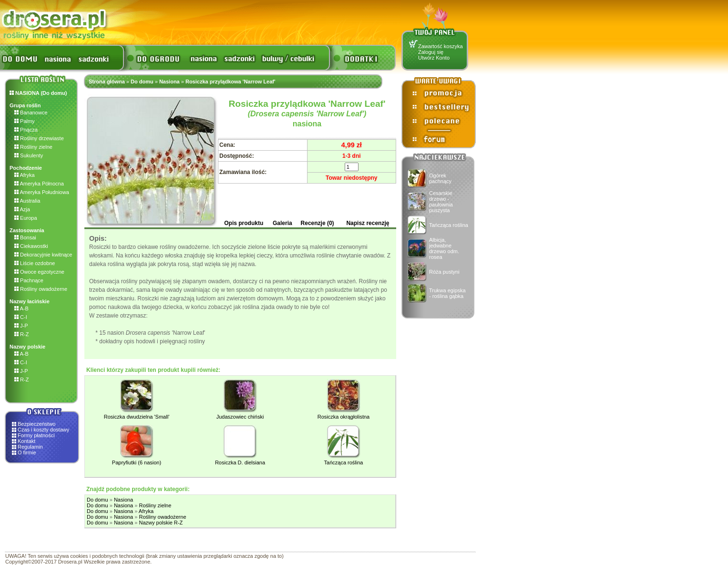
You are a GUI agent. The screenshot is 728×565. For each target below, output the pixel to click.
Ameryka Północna (39, 184)
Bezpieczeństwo (37, 424)
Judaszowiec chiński (240, 417)
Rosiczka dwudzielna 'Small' (137, 417)
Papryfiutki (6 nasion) (137, 462)
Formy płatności (36, 435)
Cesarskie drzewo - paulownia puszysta (441, 202)
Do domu (142, 82)
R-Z (21, 334)
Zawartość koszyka (441, 46)
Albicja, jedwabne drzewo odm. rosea (444, 248)
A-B (21, 308)
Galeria (282, 223)
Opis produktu (244, 223)
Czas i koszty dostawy (43, 430)
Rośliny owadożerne (41, 289)
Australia (27, 201)
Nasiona (169, 82)
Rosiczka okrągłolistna (343, 417)
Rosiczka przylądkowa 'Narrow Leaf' (231, 82)
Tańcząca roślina (449, 225)
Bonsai (25, 237)
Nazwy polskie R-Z (161, 523)
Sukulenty (29, 155)
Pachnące (29, 280)
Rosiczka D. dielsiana (240, 462)
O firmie (27, 452)
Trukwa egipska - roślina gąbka (447, 293)
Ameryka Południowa (42, 192)
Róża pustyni (444, 272)
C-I (21, 317)
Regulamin (30, 447)
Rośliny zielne (33, 147)
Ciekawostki (31, 246)
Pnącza (26, 130)
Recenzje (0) (318, 223)
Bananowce (31, 113)
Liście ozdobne (35, 263)
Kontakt (26, 441)
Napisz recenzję (368, 223)
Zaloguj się (431, 52)
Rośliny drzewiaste (39, 138)
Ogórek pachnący (440, 178)
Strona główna (107, 82)
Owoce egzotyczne (39, 272)
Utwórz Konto (434, 58)
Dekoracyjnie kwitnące (43, 255)
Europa (26, 218)
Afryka (25, 175)
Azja (22, 209)
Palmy (25, 121)
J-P (21, 326)
